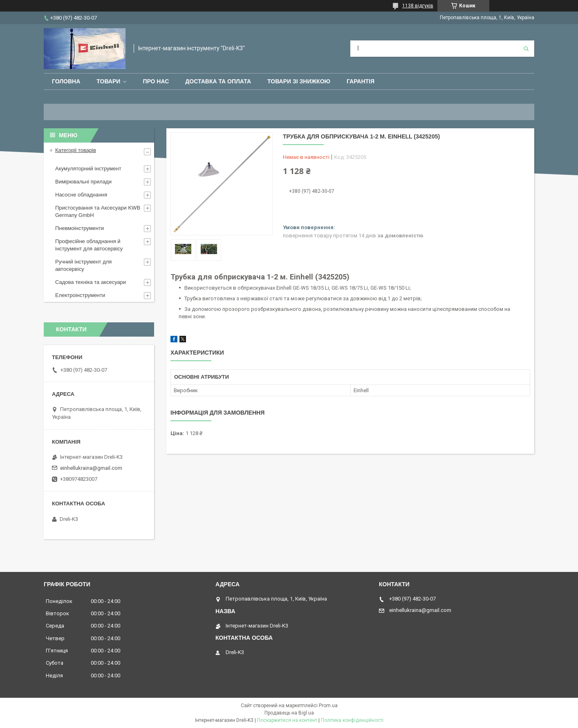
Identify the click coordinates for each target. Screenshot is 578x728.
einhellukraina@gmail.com (91, 468)
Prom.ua (328, 706)
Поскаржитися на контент (287, 720)
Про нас (156, 81)
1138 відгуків (418, 6)
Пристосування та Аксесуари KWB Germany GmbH (98, 211)
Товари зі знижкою (299, 81)
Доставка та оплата (218, 81)
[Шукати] (526, 49)
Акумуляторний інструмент (88, 169)
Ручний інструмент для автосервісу (83, 265)
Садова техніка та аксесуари (91, 282)
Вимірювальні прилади (83, 182)
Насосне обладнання (81, 195)
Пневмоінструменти (80, 228)
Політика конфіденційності (352, 720)
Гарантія (361, 81)
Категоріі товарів (76, 150)
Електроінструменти (80, 295)
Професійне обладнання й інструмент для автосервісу (89, 245)
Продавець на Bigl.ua (289, 713)
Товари (108, 81)
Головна (66, 81)
